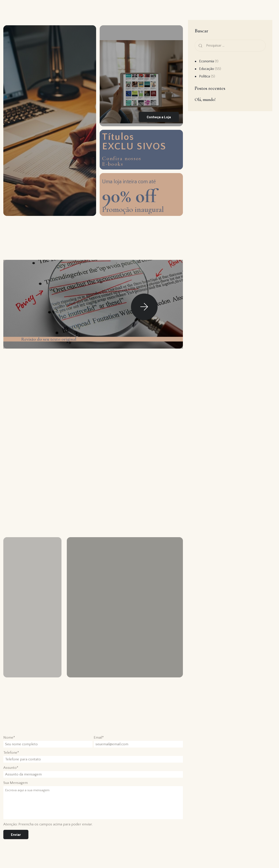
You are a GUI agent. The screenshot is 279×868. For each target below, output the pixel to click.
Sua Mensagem (16, 788)
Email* (99, 743)
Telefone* (11, 758)
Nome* (9, 743)
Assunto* (11, 773)
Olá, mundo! (205, 100)
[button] (144, 310)
